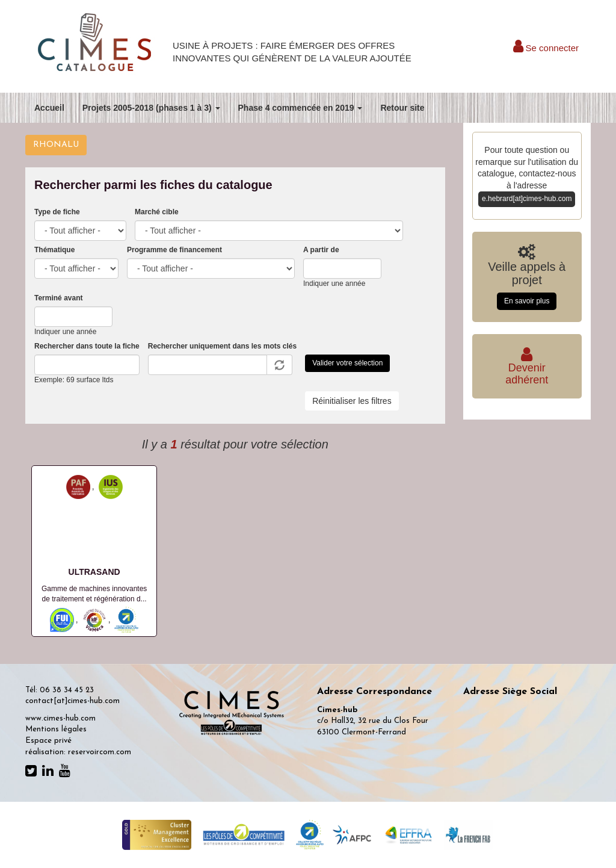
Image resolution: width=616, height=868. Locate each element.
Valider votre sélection (347, 363)
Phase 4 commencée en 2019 (300, 108)
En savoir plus (527, 301)
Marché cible (157, 212)
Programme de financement (174, 250)
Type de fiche (57, 212)
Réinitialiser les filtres (352, 401)
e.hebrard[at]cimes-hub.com (527, 199)
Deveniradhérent (527, 368)
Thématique (54, 250)
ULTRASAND (94, 572)
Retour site (402, 108)
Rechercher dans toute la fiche (87, 346)
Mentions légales (56, 729)
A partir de (321, 250)
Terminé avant (58, 298)
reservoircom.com (100, 752)
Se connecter (546, 48)
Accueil (49, 108)
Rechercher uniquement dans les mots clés (222, 346)
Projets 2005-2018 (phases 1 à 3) (151, 108)
